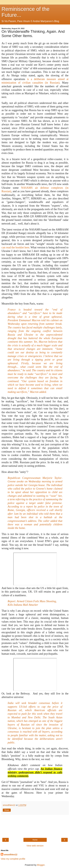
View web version (35, 846)
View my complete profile (13, 859)
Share (7, 810)
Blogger (41, 865)
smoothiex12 (11, 855)
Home (35, 840)
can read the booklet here (15, 247)
